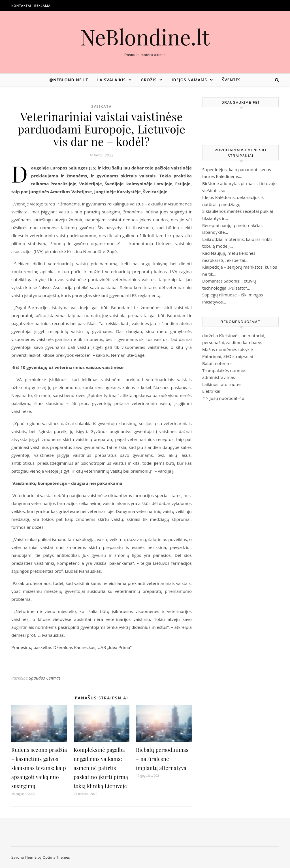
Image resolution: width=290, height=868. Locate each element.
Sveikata (102, 106)
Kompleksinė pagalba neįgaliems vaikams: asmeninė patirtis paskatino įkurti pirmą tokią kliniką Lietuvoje (101, 768)
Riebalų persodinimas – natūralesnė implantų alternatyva (162, 759)
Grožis (149, 80)
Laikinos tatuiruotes (222, 384)
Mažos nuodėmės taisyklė (228, 349)
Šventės (231, 80)
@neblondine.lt (69, 80)
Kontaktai (21, 6)
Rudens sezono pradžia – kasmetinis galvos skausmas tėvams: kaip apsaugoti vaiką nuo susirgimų (39, 768)
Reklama (42, 6)
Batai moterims (217, 363)
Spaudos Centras (45, 678)
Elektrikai (211, 391)
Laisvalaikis (111, 80)
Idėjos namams (189, 80)
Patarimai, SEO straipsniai (228, 356)
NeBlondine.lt (145, 37)
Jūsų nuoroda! (223, 398)
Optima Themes (56, 857)
